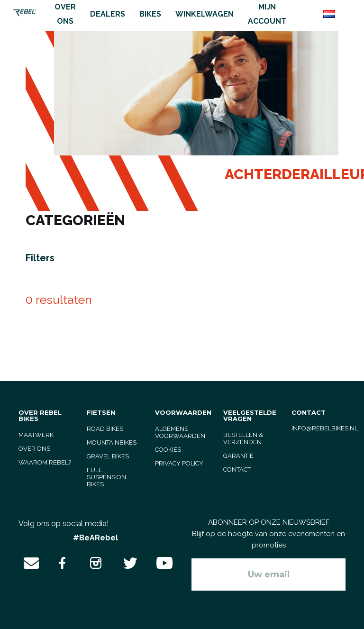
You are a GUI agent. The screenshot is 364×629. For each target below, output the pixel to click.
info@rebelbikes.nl (325, 428)
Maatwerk (36, 435)
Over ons (65, 14)
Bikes (150, 14)
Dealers (108, 14)
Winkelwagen (205, 14)
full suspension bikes (106, 477)
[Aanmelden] (268, 574)
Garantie (238, 456)
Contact (237, 469)
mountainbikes (112, 442)
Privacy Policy (179, 463)
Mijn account (267, 14)
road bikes (105, 429)
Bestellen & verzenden (243, 438)
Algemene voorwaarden (180, 432)
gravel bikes (108, 456)
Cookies (168, 450)
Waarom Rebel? (45, 462)
